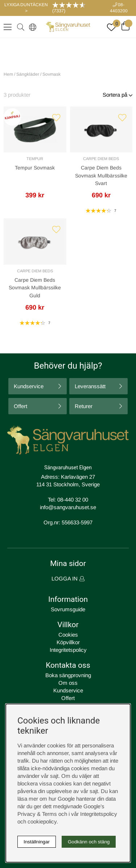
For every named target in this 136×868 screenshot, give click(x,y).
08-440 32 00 (73, 500)
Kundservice (29, 386)
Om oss (68, 683)
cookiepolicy (42, 821)
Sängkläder (28, 74)
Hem (8, 74)
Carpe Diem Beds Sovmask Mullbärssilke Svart (101, 175)
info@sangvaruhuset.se (68, 507)
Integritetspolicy (68, 650)
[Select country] (31, 27)
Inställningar (37, 842)
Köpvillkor (68, 642)
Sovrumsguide (68, 609)
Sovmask (51, 74)
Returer (84, 406)
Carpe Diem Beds (101, 159)
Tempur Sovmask (35, 168)
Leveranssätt (90, 386)
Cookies (68, 635)
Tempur (35, 159)
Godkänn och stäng (89, 842)
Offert (20, 406)
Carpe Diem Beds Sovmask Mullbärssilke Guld (35, 288)
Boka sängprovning (68, 675)
